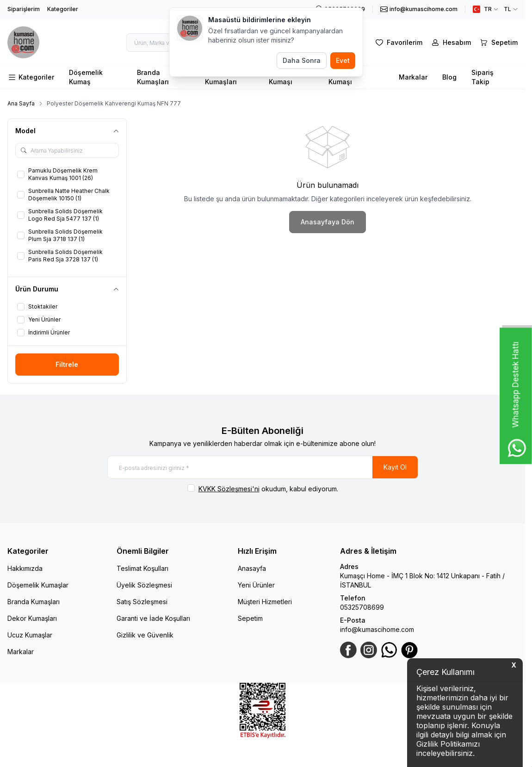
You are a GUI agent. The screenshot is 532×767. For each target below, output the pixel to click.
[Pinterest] (409, 650)
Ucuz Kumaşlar (30, 635)
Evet (343, 60)
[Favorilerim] (398, 43)
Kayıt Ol (395, 467)
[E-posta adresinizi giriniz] (263, 467)
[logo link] (28, 42)
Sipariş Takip (483, 77)
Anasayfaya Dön (328, 222)
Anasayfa (252, 568)
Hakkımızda (25, 568)
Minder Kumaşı (281, 77)
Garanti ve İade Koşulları (153, 618)
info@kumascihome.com (377, 629)
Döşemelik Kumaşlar (38, 585)
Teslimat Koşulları (142, 568)
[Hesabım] (450, 43)
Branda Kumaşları (153, 77)
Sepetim (250, 618)
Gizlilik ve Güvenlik (145, 635)
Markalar (413, 77)
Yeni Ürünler (256, 585)
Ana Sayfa (21, 103)
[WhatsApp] (389, 650)
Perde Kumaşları (221, 77)
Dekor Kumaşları (32, 618)
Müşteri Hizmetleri (265, 602)
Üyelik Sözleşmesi (144, 585)
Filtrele (67, 364)
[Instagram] (369, 650)
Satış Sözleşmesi (142, 602)
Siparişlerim (24, 9)
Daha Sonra (302, 60)
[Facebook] (348, 650)
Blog (449, 77)
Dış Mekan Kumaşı (346, 77)
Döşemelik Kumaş (86, 77)
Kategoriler (63, 9)
